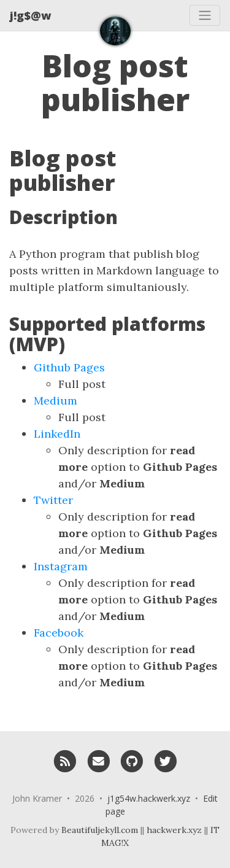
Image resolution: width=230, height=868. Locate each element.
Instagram (61, 566)
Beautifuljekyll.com (100, 830)
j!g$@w (30, 15)
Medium (56, 401)
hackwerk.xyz (174, 830)
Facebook (59, 633)
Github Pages (69, 367)
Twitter (53, 500)
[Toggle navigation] (205, 15)
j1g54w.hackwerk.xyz (149, 798)
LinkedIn (57, 434)
